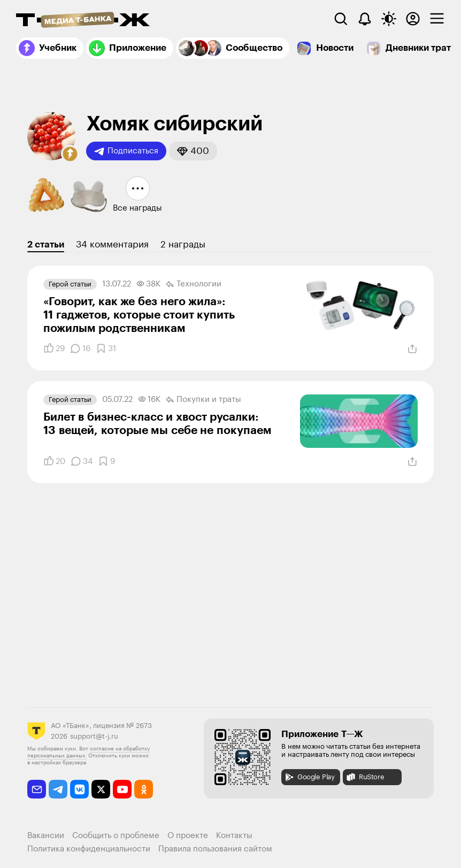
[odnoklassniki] (144, 789)
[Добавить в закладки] (106, 348)
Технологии (194, 284)
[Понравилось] (54, 348)
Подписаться (126, 151)
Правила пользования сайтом (215, 849)
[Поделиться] (412, 349)
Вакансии (46, 836)
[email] (37, 789)
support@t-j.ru (94, 736)
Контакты (234, 836)
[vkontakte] (79, 789)
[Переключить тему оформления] (389, 19)
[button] (70, 154)
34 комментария (112, 245)
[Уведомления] (365, 19)
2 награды (183, 245)
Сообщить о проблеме (116, 836)
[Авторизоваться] (413, 19)
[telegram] (58, 789)
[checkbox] (437, 19)
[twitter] (101, 789)
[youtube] (122, 789)
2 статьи (46, 245)
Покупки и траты (203, 400)
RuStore (365, 777)
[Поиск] (341, 19)
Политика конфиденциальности (89, 849)
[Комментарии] (80, 348)
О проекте (188, 836)
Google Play (309, 777)
